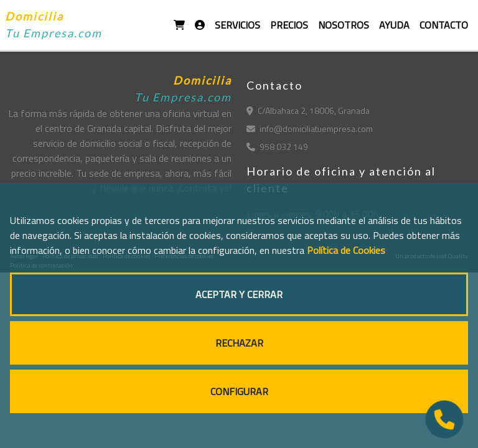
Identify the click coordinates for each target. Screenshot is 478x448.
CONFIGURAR (239, 391)
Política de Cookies (346, 250)
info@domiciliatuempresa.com (310, 128)
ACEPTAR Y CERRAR (239, 294)
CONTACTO (444, 25)
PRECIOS (289, 25)
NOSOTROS (344, 25)
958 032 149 (277, 147)
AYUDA (394, 25)
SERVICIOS (237, 25)
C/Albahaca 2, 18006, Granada (308, 110)
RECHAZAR (239, 343)
